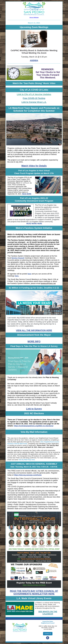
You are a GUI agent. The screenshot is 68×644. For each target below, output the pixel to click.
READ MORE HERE (34, 224)
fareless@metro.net (48, 283)
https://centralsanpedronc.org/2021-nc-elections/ (34, 426)
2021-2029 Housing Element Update (25, 393)
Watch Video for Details (34, 166)
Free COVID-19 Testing (34, 98)
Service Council (18, 258)
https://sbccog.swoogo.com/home (28, 475)
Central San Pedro (48, 621)
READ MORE (27, 194)
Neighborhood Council (48, 623)
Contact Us (48, 634)
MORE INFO (34, 341)
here (29, 274)
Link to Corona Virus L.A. (34, 102)
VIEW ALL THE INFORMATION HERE (34, 330)
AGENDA (34, 60)
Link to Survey (34, 409)
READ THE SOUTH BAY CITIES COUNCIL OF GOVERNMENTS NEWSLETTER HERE (34, 592)
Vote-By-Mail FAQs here (27, 460)
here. (17, 276)
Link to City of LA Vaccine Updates (34, 94)
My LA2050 (20, 326)
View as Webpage (34, 17)
